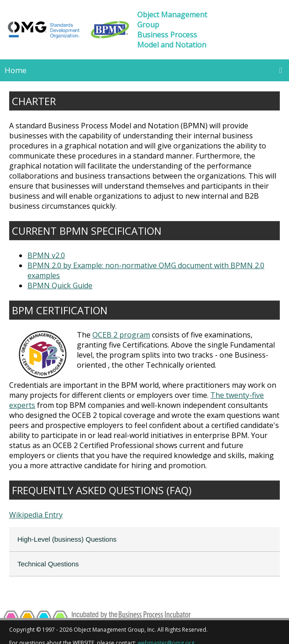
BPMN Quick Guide (60, 285)
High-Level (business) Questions (67, 539)
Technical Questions (48, 564)
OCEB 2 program (121, 335)
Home (16, 70)
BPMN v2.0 (46, 255)
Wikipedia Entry (36, 515)
